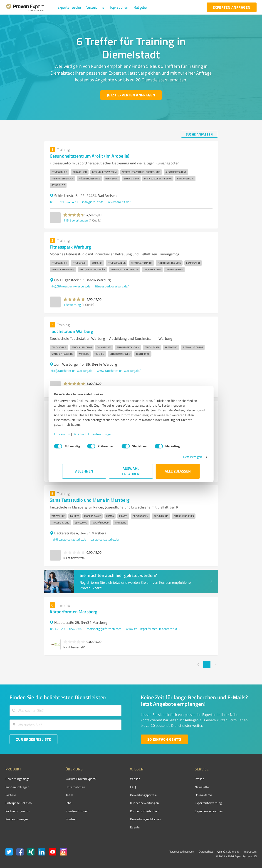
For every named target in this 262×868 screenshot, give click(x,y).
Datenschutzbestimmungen (101, 434)
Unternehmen (67, 787)
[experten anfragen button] (232, 7)
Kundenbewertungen (127, 803)
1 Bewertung (72, 305)
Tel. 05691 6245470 (64, 202)
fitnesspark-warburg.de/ (112, 286)
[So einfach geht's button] (164, 739)
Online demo (178, 795)
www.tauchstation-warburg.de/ (119, 371)
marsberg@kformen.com (104, 629)
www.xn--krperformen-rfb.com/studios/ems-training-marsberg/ (153, 629)
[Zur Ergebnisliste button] (33, 739)
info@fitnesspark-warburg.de (70, 286)
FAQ (116, 787)
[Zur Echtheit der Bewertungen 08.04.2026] (240, 819)
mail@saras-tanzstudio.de (68, 539)
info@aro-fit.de (93, 202)
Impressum (70, 434)
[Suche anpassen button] (199, 134)
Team (61, 795)
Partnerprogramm (18, 811)
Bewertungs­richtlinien (128, 819)
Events (118, 827)
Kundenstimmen (69, 811)
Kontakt (63, 819)
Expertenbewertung (183, 803)
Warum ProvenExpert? (73, 779)
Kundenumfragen (17, 787)
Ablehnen (84, 471)
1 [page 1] (207, 664)
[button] (69, 7)
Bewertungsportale (126, 795)
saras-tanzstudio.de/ (105, 539)
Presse (174, 779)
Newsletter (177, 787)
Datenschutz (206, 852)
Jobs (60, 803)
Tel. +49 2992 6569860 (66, 629)
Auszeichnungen (17, 819)
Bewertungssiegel (18, 779)
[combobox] (65, 711)
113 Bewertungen (76, 220)
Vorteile (11, 795)
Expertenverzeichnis (183, 811)
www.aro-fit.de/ (119, 202)
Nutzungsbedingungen (181, 852)
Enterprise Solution (19, 803)
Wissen (118, 779)
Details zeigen (184, 457)
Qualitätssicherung (228, 852)
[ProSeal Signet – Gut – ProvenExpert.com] (240, 787)
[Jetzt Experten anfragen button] (131, 95)
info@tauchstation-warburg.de (71, 371)
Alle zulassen (178, 471)
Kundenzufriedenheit (127, 811)
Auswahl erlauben (131, 471)
